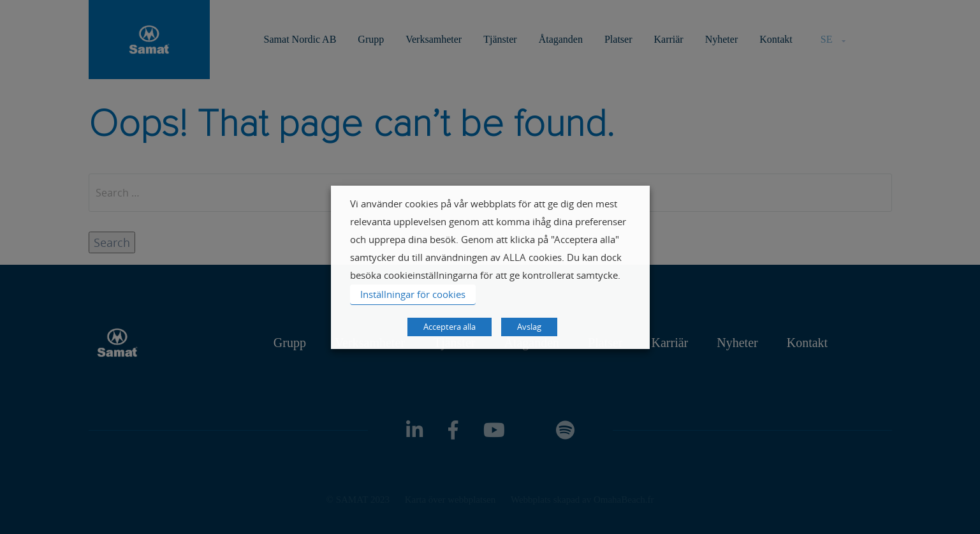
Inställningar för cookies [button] (413, 294)
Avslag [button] (529, 327)
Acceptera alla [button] (450, 327)
